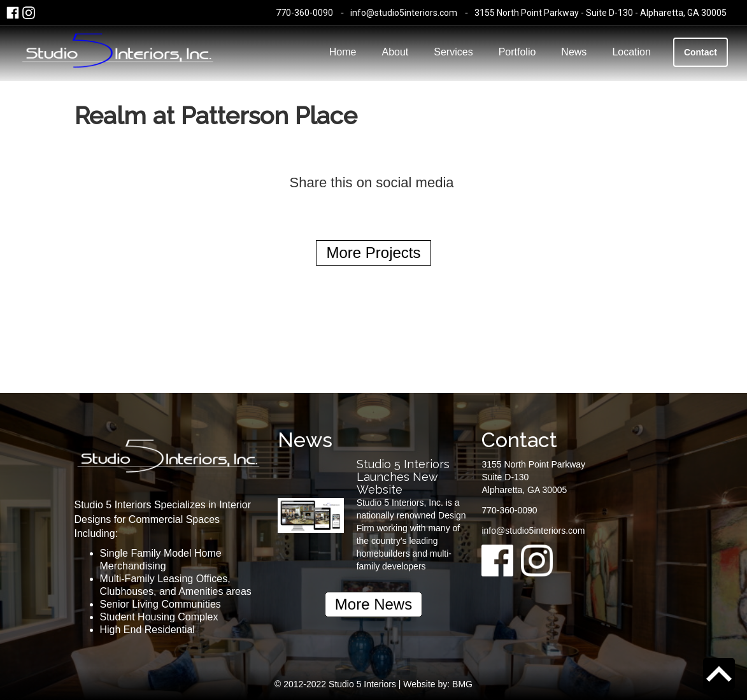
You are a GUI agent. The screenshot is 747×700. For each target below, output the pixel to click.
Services (453, 52)
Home (343, 52)
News (574, 52)
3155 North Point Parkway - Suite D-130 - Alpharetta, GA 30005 (601, 13)
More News (373, 604)
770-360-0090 (304, 13)
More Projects (373, 253)
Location (631, 52)
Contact (701, 52)
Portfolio (517, 52)
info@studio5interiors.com (404, 13)
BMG (462, 684)
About (395, 52)
